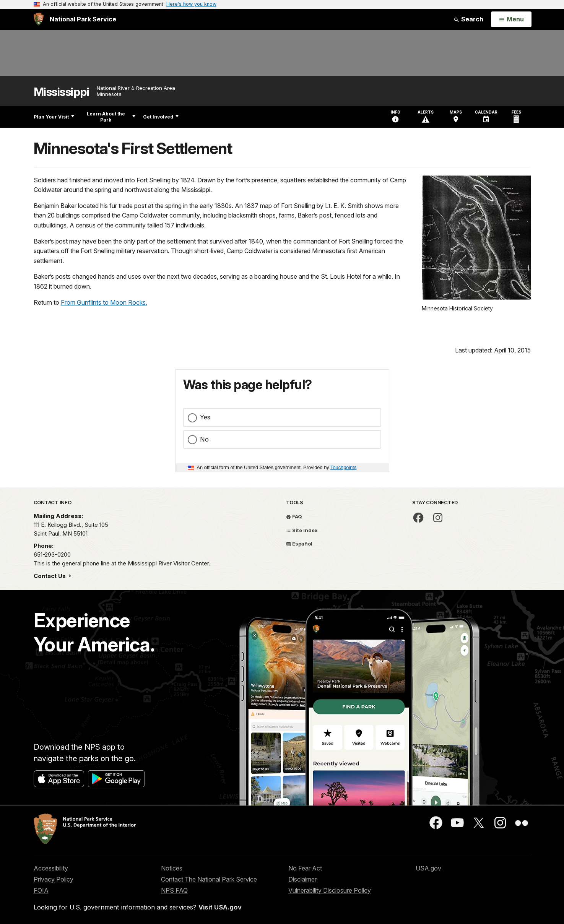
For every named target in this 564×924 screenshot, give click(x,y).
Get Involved (161, 117)
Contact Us (50, 576)
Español (299, 544)
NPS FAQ (174, 890)
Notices (172, 868)
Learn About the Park (111, 117)
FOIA (41, 890)
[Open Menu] (511, 19)
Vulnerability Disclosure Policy (330, 890)
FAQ (294, 516)
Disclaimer (302, 879)
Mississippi (62, 92)
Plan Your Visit (54, 117)
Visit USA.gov (220, 907)
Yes (205, 417)
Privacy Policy (54, 879)
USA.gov (428, 868)
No (204, 439)
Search (468, 19)
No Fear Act (305, 868)
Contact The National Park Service (209, 879)
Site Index (302, 530)
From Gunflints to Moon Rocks (103, 302)
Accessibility (51, 868)
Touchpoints (343, 467)
